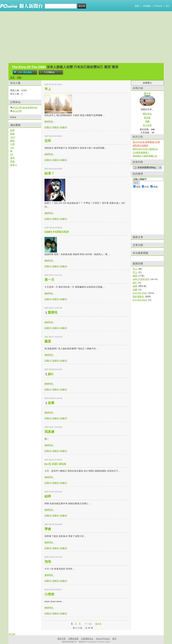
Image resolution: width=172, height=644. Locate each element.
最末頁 (98, 624)
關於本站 (147, 114)
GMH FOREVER (57, 232)
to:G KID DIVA (55, 464)
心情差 (49, 594)
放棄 (51, 403)
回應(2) (48, 127)
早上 (48, 89)
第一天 (49, 280)
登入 (168, 6)
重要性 (53, 313)
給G (51, 374)
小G (12, 148)
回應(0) (48, 160)
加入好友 (147, 125)
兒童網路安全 (87, 639)
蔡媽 (12, 134)
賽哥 (12, 158)
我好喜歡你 (138, 296)
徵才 (114, 639)
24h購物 (147, 6)
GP (12, 154)
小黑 (12, 144)
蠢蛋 (48, 341)
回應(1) (48, 266)
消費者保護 (73, 639)
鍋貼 (12, 141)
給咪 (48, 496)
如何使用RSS (30, 108)
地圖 (147, 121)
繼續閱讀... (50, 122)
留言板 (147, 118)
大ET (13, 137)
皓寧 (12, 130)
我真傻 (49, 432)
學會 (48, 529)
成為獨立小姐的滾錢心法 (145, 156)
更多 (14, 165)
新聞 (137, 6)
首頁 (12, 77)
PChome (158, 6)
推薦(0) (56, 127)
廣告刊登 (62, 639)
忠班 (48, 141)
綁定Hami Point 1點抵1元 (145, 149)
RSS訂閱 (17, 108)
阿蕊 (12, 161)
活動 (19, 77)
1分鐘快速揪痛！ (141, 152)
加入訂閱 (17, 111)
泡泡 (48, 562)
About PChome (103, 639)
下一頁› (89, 624)
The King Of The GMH (29, 67)
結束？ (49, 173)
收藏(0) (63, 127)
